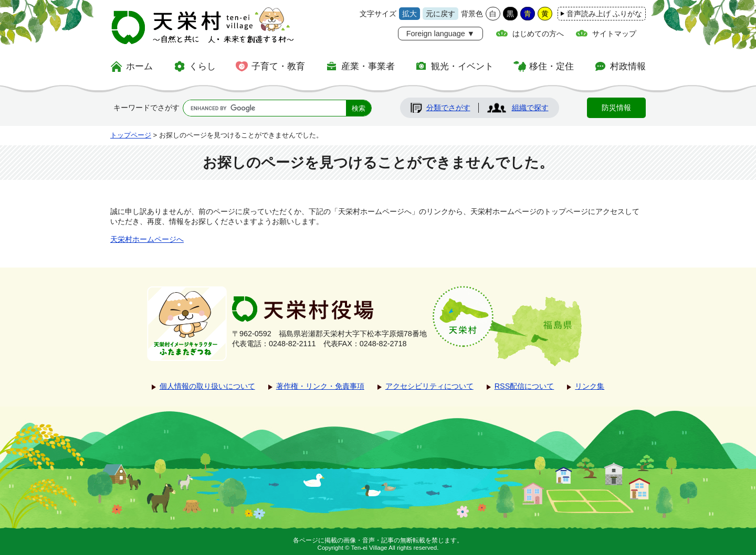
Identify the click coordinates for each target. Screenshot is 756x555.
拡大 (409, 14)
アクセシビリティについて (429, 386)
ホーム (139, 66)
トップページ (131, 135)
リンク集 (590, 386)
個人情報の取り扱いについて (207, 386)
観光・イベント (462, 66)
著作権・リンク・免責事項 (320, 386)
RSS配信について (524, 386)
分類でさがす (448, 108)
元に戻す (440, 14)
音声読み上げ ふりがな (604, 14)
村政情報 (628, 66)
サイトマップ (614, 34)
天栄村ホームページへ (147, 239)
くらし (202, 66)
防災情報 (616, 108)
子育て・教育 (278, 66)
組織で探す (530, 108)
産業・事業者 (368, 66)
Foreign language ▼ (440, 34)
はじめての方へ (538, 34)
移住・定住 (552, 66)
